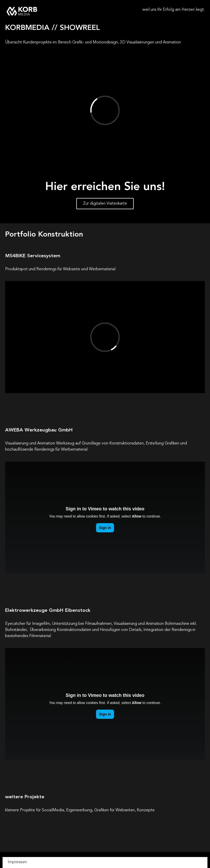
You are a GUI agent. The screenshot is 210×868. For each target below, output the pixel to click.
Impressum (17, 862)
